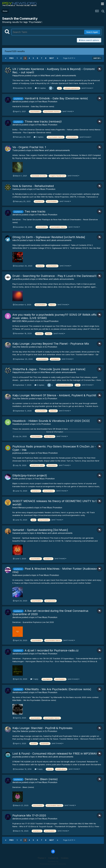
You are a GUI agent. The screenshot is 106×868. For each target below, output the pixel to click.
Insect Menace (19, 508)
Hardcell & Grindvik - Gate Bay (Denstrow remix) (56, 98)
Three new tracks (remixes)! (43, 122)
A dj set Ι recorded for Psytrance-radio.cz (52, 650)
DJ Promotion (51, 347)
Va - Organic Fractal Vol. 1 (29, 147)
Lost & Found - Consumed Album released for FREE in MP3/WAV (55, 754)
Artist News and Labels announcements (58, 75)
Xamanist (16, 533)
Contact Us (53, 858)
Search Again (92, 32)
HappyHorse (18, 75)
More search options (89, 40)
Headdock (17, 424)
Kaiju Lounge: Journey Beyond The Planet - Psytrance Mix (51, 344)
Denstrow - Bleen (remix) (41, 779)
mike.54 (16, 240)
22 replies (40, 88)
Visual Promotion (51, 321)
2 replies (39, 137)
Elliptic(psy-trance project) (30, 475)
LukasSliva (17, 279)
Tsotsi (15, 150)
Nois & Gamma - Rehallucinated (33, 186)
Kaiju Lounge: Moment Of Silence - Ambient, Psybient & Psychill (54, 395)
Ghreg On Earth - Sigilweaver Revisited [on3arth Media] (49, 237)
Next (52, 58)
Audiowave (18, 575)
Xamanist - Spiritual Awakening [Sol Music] (40, 530)
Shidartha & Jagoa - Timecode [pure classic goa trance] (49, 369)
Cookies (65, 858)
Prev (11, 58)
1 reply (34, 679)
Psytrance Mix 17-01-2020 (29, 815)
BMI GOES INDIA (20, 321)
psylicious (17, 453)
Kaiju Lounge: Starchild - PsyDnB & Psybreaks (42, 728)
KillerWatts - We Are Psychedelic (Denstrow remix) (58, 689)
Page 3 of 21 (69, 58)
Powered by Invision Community (53, 864)
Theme (42, 858)
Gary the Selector (20, 347)
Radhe (15, 479)
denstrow (17, 102)
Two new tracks (35, 211)
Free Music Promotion (47, 102)
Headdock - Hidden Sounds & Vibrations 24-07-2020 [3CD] (51, 421)
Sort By (97, 58)
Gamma (16, 189)
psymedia (17, 757)
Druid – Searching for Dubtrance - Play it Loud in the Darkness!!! (54, 276)
